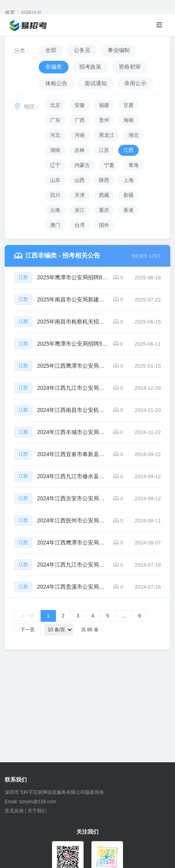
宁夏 (109, 165)
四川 (55, 195)
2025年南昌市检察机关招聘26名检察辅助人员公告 (73, 322)
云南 (55, 210)
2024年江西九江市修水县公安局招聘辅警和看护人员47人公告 (73, 476)
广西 (80, 120)
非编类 (54, 67)
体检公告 (56, 83)
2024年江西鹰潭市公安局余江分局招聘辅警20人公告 (73, 542)
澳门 (55, 225)
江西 (128, 150)
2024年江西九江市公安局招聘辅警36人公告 (73, 565)
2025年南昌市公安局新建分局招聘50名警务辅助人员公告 (73, 299)
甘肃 (128, 105)
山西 (80, 180)
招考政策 (90, 67)
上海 (128, 180)
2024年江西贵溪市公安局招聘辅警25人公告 (73, 587)
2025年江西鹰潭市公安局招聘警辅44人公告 (73, 366)
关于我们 (37, 811)
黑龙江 (107, 135)
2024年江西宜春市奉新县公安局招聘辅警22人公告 (73, 454)
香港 (128, 210)
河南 (80, 135)
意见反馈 (14, 811)
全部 (51, 50)
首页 (10, 13)
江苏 (104, 150)
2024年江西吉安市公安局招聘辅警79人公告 (73, 498)
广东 (55, 120)
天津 (80, 195)
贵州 (104, 120)
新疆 (128, 195)
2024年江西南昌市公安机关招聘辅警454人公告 (73, 410)
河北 (55, 135)
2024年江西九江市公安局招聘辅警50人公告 (73, 388)
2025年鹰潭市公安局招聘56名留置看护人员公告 (73, 344)
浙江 (80, 210)
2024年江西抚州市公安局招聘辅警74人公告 (73, 520)
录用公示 (135, 83)
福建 (104, 105)
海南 (128, 120)
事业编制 (119, 50)
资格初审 (130, 67)
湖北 (134, 135)
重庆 (104, 210)
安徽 (80, 105)
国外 (104, 225)
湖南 (55, 150)
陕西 (104, 180)
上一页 (28, 616)
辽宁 (55, 165)
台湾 (80, 225)
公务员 (82, 50)
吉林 (80, 150)
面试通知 (96, 83)
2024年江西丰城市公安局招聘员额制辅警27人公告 (73, 432)
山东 (55, 180)
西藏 (104, 195)
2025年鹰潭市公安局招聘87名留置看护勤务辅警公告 (73, 277)
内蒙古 (82, 165)
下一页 (28, 630)
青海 (134, 165)
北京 (55, 105)
